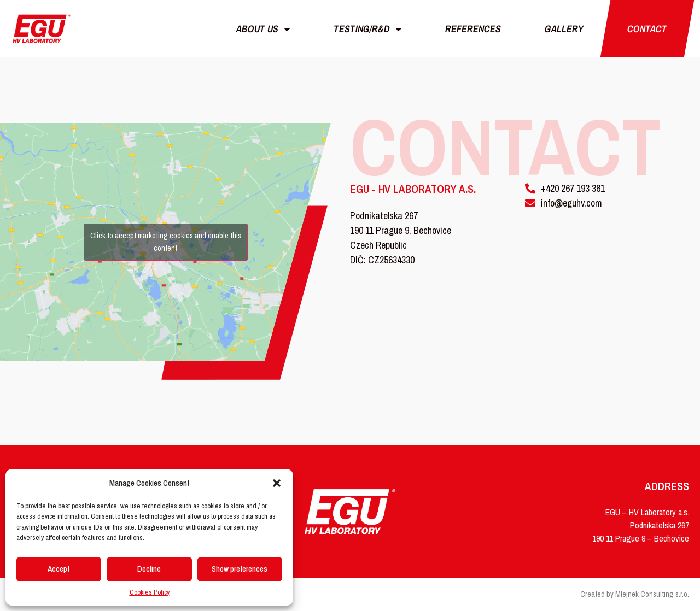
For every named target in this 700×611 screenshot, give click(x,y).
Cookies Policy (150, 592)
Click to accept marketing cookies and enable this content (166, 242)
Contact (647, 29)
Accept (59, 569)
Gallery (564, 29)
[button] (277, 483)
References (473, 29)
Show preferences (240, 569)
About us (264, 29)
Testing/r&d (368, 29)
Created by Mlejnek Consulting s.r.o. (635, 594)
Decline (149, 569)
